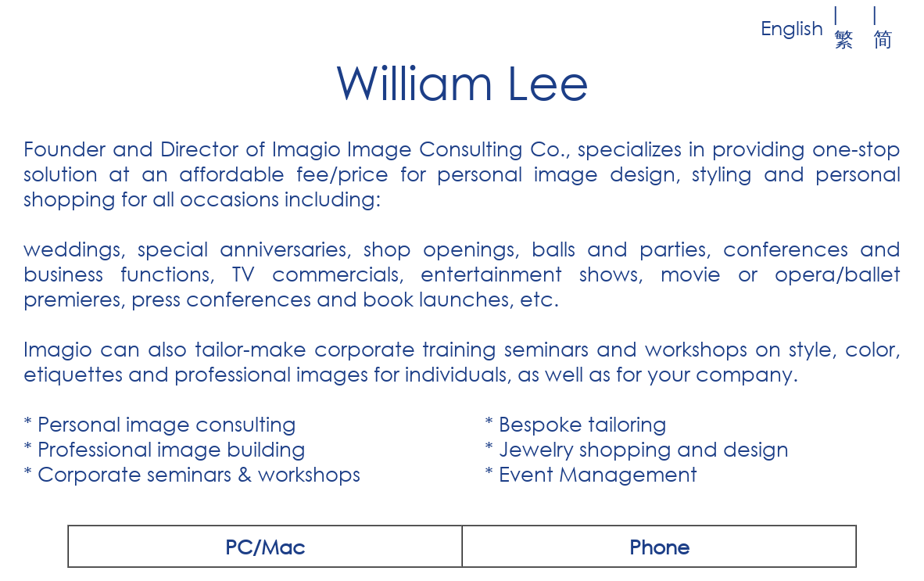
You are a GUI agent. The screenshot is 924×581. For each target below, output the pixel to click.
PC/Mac (265, 546)
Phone (659, 546)
